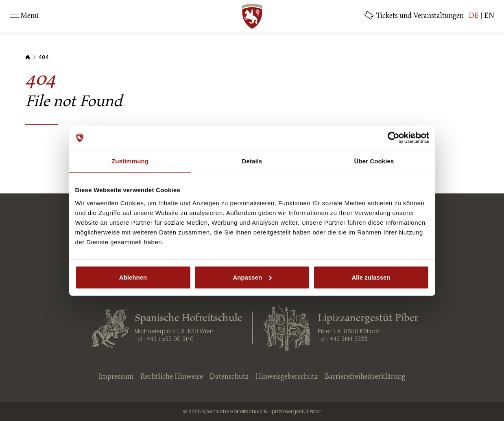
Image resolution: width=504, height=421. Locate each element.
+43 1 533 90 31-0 (170, 339)
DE (474, 16)
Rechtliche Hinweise (172, 377)
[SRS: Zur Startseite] (252, 16)
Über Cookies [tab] (374, 161)
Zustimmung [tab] (130, 161)
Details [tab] (252, 161)
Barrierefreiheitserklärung (365, 377)
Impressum (116, 377)
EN (489, 16)
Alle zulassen (371, 277)
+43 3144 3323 (348, 339)
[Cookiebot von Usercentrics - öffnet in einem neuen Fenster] (394, 138)
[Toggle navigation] (24, 16)
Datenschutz (229, 377)
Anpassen (252, 277)
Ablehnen (133, 277)
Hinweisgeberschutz (287, 377)
